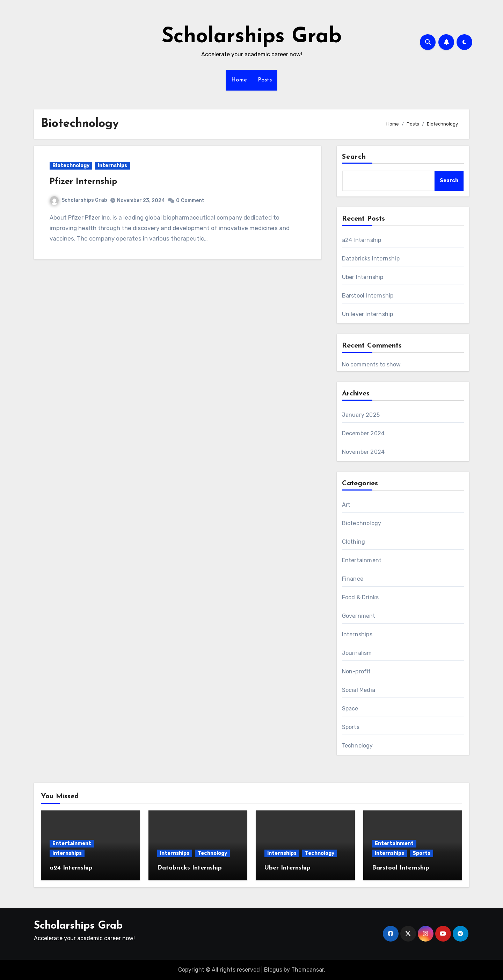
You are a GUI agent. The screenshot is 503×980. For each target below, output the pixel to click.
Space (350, 709)
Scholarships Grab (252, 37)
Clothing (354, 542)
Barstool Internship (368, 296)
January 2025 (361, 415)
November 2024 (363, 452)
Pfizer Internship (83, 182)
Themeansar (308, 970)
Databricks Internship (371, 259)
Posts (265, 80)
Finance (353, 579)
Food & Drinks (360, 597)
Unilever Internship (368, 314)
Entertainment (362, 560)
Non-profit (356, 671)
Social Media (359, 690)
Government (359, 616)
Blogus (273, 970)
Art (346, 505)
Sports (351, 727)
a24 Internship (362, 240)
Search (354, 157)
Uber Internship (363, 277)
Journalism (357, 653)
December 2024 (363, 433)
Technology (358, 746)
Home (239, 80)
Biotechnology (71, 166)
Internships (112, 166)
